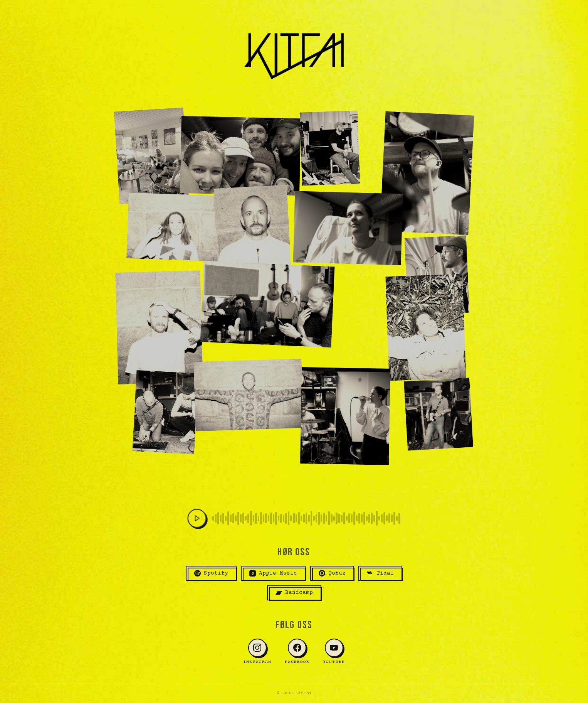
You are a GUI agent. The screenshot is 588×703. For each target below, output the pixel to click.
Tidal (380, 573)
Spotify (211, 573)
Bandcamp (294, 593)
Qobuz (332, 573)
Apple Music (273, 573)
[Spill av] (197, 518)
